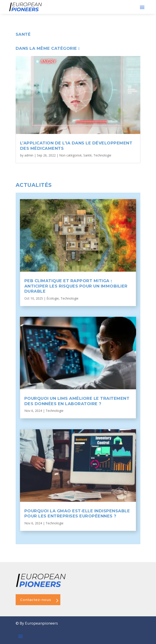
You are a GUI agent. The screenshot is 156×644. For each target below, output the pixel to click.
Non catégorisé (70, 155)
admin (29, 155)
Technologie (102, 155)
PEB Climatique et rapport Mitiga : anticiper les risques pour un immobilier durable (76, 286)
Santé (87, 155)
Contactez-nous (36, 600)
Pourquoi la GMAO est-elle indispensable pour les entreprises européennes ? (77, 514)
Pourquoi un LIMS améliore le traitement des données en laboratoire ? (77, 401)
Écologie (53, 298)
